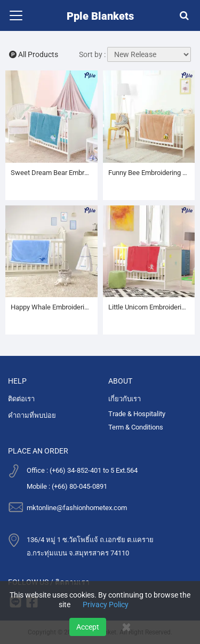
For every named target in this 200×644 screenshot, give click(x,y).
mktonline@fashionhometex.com (77, 508)
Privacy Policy (106, 605)
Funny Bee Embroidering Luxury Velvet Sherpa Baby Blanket (149, 173)
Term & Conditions (136, 427)
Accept (88, 627)
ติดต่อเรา (21, 399)
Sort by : (92, 54)
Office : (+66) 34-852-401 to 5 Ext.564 (82, 470)
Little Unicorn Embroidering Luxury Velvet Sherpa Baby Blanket (149, 307)
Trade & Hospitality (137, 414)
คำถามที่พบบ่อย (32, 415)
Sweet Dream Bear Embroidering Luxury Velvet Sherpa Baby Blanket (51, 173)
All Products (34, 54)
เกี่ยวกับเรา (125, 399)
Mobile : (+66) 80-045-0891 (67, 486)
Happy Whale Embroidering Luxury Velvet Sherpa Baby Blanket (51, 307)
